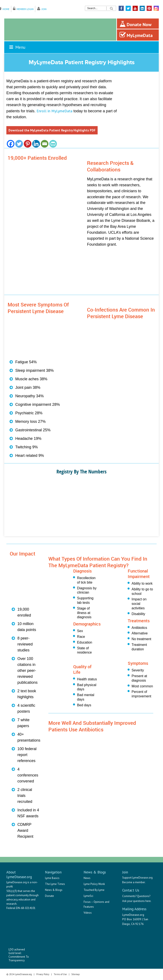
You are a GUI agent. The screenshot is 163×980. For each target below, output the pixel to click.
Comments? (129, 896)
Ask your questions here (136, 901)
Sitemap (76, 974)
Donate (49, 896)
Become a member (134, 882)
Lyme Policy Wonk (94, 884)
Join (44, 9)
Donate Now (136, 24)
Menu (17, 47)
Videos (88, 913)
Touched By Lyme (94, 890)
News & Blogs (54, 890)
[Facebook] (11, 144)
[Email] (45, 144)
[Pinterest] (28, 144)
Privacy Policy (43, 974)
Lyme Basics (52, 878)
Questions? (144, 896)
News (87, 878)
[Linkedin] (36, 144)
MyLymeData (136, 35)
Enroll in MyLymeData (54, 111)
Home (6, 9)
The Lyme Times (55, 884)
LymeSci (88, 896)
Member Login (25, 9)
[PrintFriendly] (53, 144)
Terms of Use (60, 974)
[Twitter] (19, 144)
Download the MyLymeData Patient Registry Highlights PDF (52, 130)
